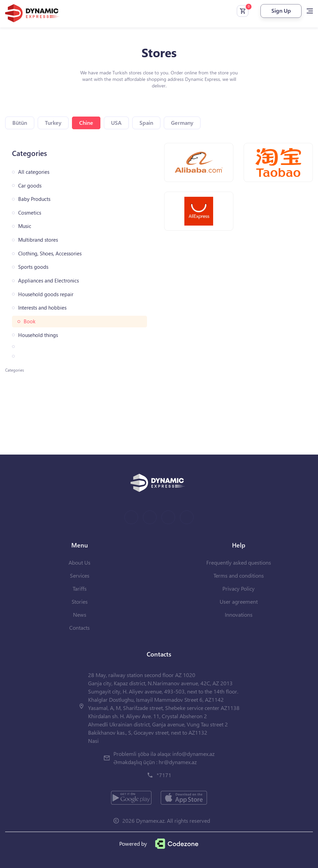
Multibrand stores (38, 240)
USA (116, 123)
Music (25, 226)
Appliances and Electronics (48, 281)
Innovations (239, 614)
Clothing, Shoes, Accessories (50, 254)
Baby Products (34, 199)
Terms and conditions (239, 575)
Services (80, 575)
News (80, 614)
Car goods (30, 186)
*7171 (164, 775)
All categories (34, 172)
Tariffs (80, 588)
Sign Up (281, 10)
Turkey (53, 123)
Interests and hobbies (42, 308)
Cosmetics (30, 213)
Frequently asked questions (239, 562)
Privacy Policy (238, 588)
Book (29, 321)
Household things (38, 335)
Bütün (20, 123)
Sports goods (33, 267)
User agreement (239, 601)
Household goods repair (46, 294)
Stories (80, 601)
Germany (182, 123)
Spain (146, 123)
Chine (86, 123)
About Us (79, 562)
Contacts (79, 628)
